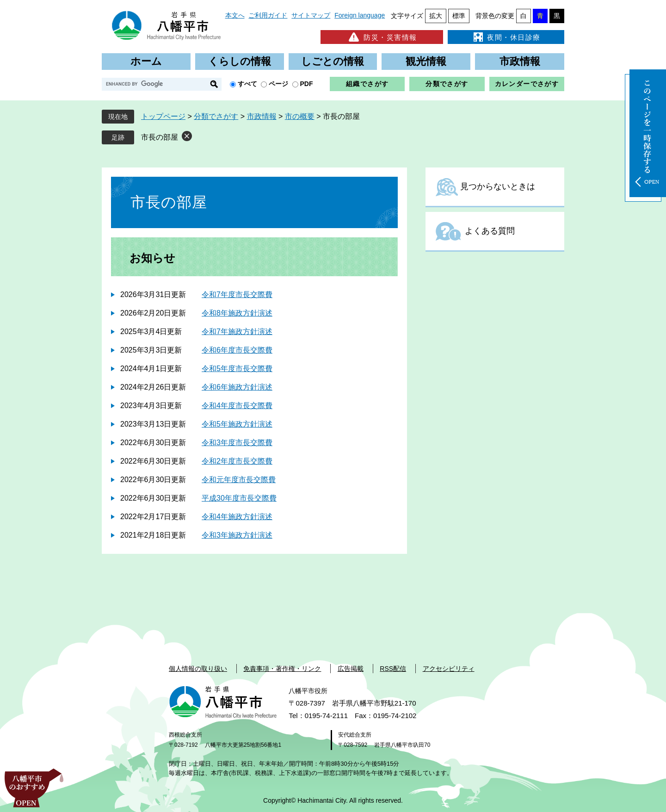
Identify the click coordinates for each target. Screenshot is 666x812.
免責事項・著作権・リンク (282, 669)
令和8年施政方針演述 (237, 313)
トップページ (163, 116)
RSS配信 (393, 669)
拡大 (436, 16)
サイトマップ (311, 15)
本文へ (235, 15)
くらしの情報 (240, 61)
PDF (307, 84)
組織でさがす (367, 84)
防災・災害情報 (382, 37)
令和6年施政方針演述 (237, 387)
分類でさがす (447, 84)
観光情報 (426, 61)
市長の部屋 (160, 137)
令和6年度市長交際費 (237, 350)
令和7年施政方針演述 (237, 332)
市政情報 (520, 61)
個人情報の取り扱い (198, 669)
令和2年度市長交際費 (237, 461)
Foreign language (360, 15)
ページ (278, 84)
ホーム (146, 61)
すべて (247, 84)
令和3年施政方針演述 (237, 535)
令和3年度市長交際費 (237, 443)
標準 (459, 16)
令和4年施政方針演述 (237, 517)
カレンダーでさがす (527, 84)
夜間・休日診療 (506, 37)
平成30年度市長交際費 (239, 498)
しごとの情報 (333, 61)
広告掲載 (351, 669)
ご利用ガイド (268, 15)
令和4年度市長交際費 (237, 406)
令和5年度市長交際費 (237, 369)
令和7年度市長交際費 (237, 294)
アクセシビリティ (449, 669)
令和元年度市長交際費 (239, 480)
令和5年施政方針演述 (237, 424)
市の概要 (300, 116)
